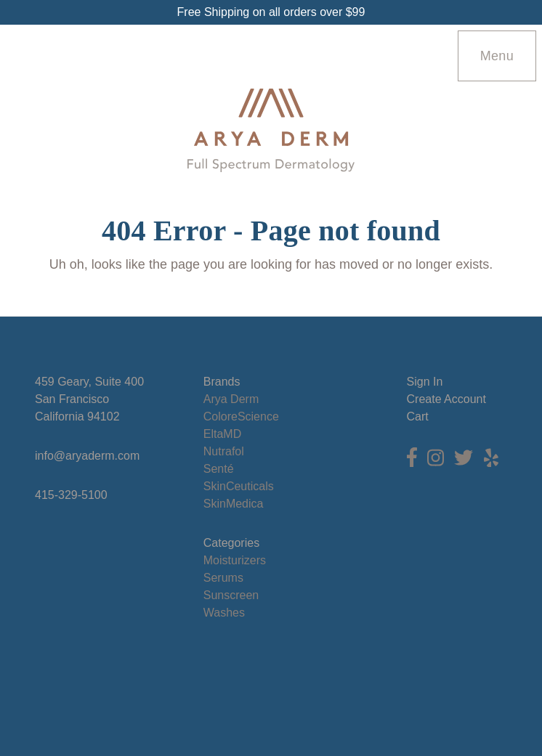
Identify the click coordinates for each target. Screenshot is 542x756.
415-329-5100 (71, 495)
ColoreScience (241, 416)
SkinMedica (234, 504)
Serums (223, 578)
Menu (497, 56)
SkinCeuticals (239, 486)
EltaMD (222, 434)
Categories (231, 543)
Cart (418, 416)
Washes (224, 613)
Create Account (446, 399)
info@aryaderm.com (87, 456)
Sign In (425, 382)
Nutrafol (224, 451)
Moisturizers (235, 560)
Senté (219, 469)
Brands (222, 382)
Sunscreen (231, 595)
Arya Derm (231, 399)
